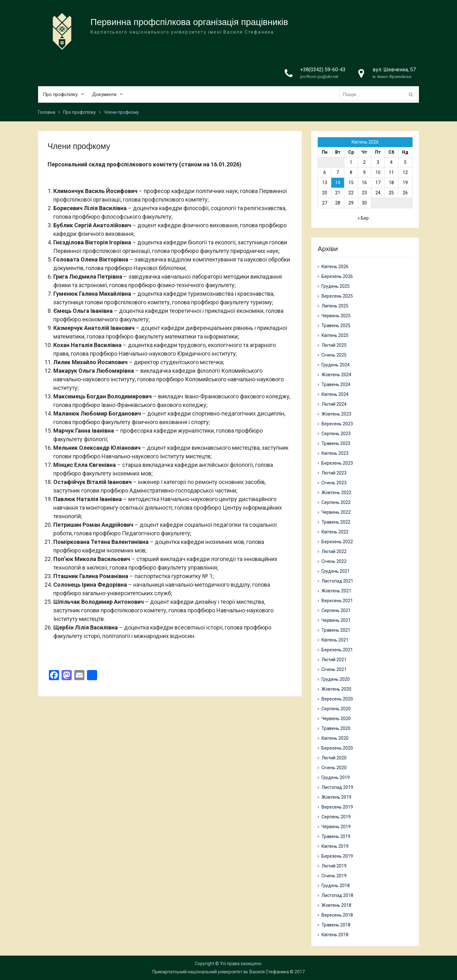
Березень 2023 (337, 463)
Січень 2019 (334, 876)
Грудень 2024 (336, 365)
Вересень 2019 (337, 807)
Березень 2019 (337, 856)
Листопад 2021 (337, 581)
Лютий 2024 (334, 404)
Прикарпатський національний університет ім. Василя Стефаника (221, 972)
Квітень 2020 (335, 738)
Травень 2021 (336, 630)
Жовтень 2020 (336, 689)
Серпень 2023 (336, 434)
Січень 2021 (334, 669)
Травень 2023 (336, 443)
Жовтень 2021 (336, 591)
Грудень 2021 (336, 571)
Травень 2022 (336, 522)
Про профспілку (60, 95)
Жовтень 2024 (336, 375)
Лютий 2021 (334, 660)
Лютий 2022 (334, 551)
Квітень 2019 (335, 846)
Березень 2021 (337, 650)
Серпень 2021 (336, 610)
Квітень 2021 (335, 640)
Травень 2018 (336, 925)
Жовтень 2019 (336, 797)
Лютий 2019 (334, 866)
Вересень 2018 (337, 915)
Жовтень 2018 (336, 905)
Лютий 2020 (334, 758)
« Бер (363, 218)
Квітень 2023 (335, 453)
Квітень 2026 (335, 267)
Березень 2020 (337, 748)
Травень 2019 (336, 836)
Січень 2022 (334, 561)
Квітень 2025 (335, 335)
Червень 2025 (336, 316)
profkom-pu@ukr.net (319, 77)
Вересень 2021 (337, 601)
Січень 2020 (334, 768)
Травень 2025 (336, 326)
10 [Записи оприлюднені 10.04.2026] (378, 172)
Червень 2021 (336, 620)
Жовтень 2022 (336, 493)
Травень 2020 (336, 728)
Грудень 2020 (336, 679)
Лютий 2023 (334, 473)
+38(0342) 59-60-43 (323, 70)
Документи (104, 95)
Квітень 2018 (335, 935)
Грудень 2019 (336, 777)
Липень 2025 (335, 306)
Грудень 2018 (336, 886)
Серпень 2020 (336, 709)
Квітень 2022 (335, 532)
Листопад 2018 (337, 895)
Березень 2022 (337, 542)
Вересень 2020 (337, 699)
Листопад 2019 (337, 787)
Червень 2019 (336, 827)
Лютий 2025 (334, 345)
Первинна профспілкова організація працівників (189, 22)
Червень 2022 (336, 512)
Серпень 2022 (336, 502)
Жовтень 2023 (336, 414)
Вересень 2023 (337, 424)
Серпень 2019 (336, 817)
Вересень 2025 (337, 296)
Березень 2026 (337, 276)
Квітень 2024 (335, 394)
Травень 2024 (336, 384)
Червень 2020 (336, 719)
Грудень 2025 (336, 286)
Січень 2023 (334, 483)
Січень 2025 (334, 355)
